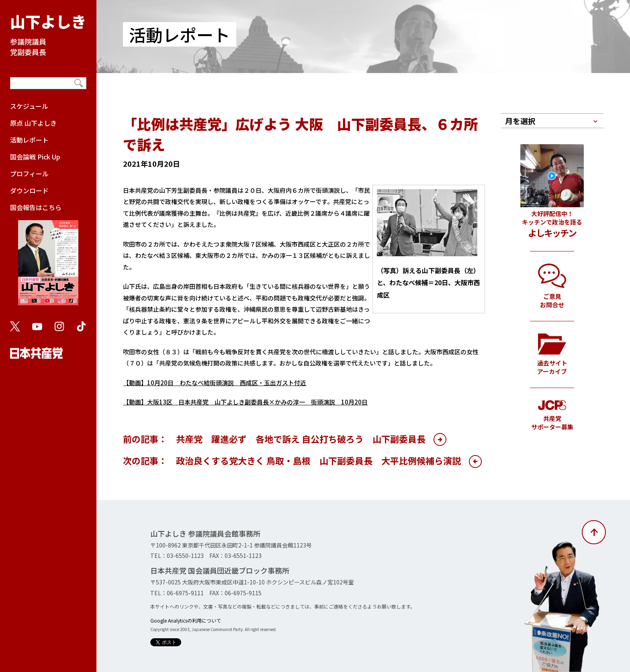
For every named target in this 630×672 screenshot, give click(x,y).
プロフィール (29, 174)
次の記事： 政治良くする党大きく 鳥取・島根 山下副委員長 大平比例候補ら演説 (292, 460)
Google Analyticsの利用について (186, 620)
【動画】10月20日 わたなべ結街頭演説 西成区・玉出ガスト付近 (215, 383)
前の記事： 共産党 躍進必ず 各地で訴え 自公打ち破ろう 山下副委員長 (274, 439)
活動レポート (29, 140)
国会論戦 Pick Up (35, 157)
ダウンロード (29, 190)
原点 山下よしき (33, 123)
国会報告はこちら (48, 258)
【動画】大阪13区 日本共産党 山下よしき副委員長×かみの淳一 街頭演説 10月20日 (245, 402)
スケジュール (29, 106)
